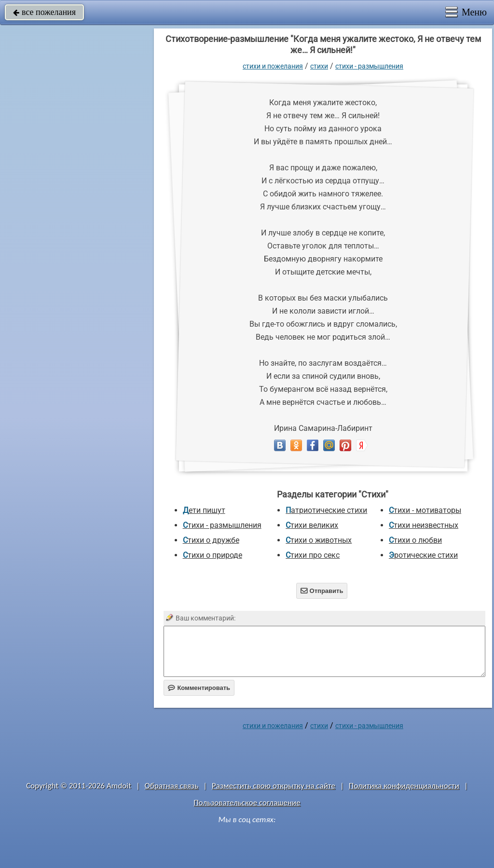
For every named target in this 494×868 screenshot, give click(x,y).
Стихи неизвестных (424, 525)
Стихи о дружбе (211, 540)
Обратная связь (172, 786)
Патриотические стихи (326, 510)
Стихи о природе (213, 555)
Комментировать (199, 688)
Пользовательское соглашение (247, 803)
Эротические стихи (423, 555)
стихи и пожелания (273, 66)
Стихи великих (312, 525)
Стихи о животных (319, 540)
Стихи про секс (313, 555)
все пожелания (44, 12)
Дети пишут (204, 510)
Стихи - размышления (369, 66)
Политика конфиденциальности (404, 786)
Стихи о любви (415, 540)
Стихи (319, 66)
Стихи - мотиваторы (425, 510)
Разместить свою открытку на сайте (274, 786)
